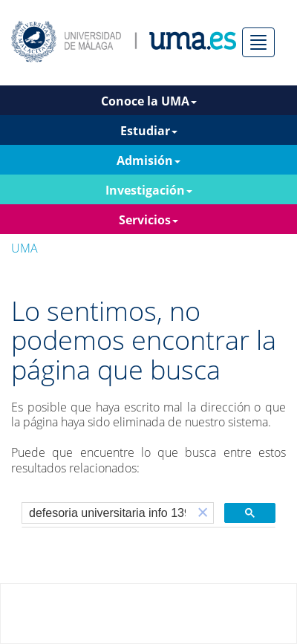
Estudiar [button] (149, 131)
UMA (25, 248)
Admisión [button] (148, 160)
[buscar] (107, 513)
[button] (203, 513)
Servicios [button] (148, 220)
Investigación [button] (149, 190)
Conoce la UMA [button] (149, 101)
